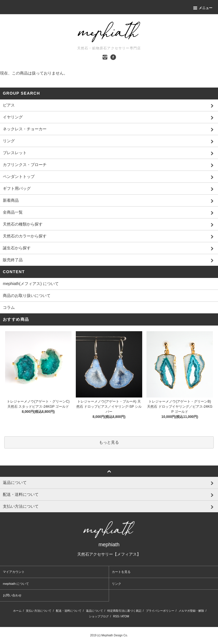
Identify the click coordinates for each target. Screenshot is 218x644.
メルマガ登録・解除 (191, 611)
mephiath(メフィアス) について (31, 284)
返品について (95, 611)
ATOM (125, 616)
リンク (117, 584)
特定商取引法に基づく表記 (124, 611)
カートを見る (121, 572)
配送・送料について (69, 611)
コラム (9, 307)
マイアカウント (14, 572)
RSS (116, 616)
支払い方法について (39, 611)
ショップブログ (99, 616)
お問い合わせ (12, 595)
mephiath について (16, 584)
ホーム (17, 611)
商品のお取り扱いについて (27, 296)
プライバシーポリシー (160, 611)
